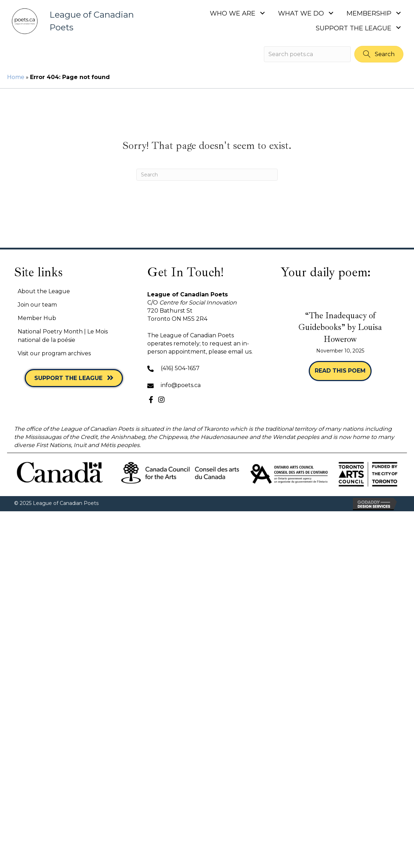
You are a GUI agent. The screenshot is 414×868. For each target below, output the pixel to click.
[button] (262, 13)
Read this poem (343, 371)
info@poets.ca (181, 385)
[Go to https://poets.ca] (75, 21)
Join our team (37, 305)
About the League (44, 291)
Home (16, 77)
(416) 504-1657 (180, 368)
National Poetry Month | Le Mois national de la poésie (63, 336)
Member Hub (37, 318)
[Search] (207, 175)
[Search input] (307, 54)
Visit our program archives (54, 353)
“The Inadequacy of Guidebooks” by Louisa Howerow (340, 327)
